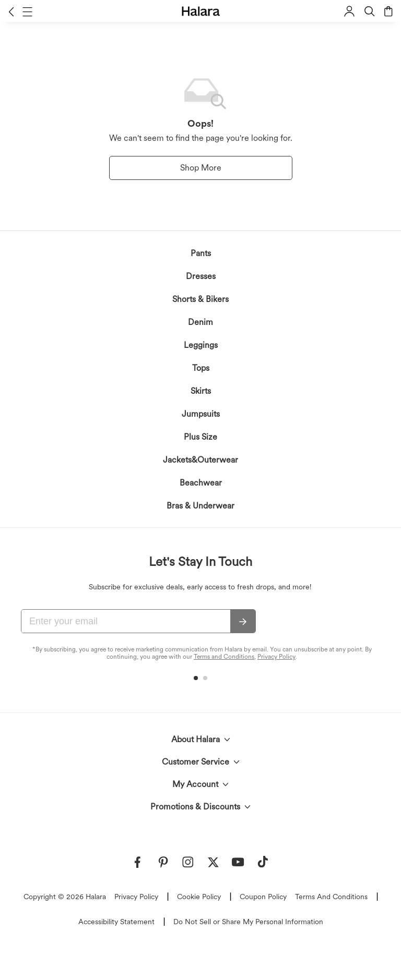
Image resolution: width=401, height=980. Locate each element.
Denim (200, 322)
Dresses (201, 276)
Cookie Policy (199, 897)
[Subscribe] (243, 622)
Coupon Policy (263, 897)
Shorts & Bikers (200, 299)
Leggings (201, 345)
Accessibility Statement (116, 922)
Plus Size (200, 437)
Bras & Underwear (200, 506)
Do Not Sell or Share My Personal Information (248, 922)
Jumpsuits (201, 414)
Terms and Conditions (224, 657)
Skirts (201, 391)
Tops (201, 368)
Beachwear (201, 483)
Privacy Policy (276, 657)
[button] (11, 11)
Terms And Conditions (331, 897)
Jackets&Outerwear (200, 460)
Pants (201, 253)
